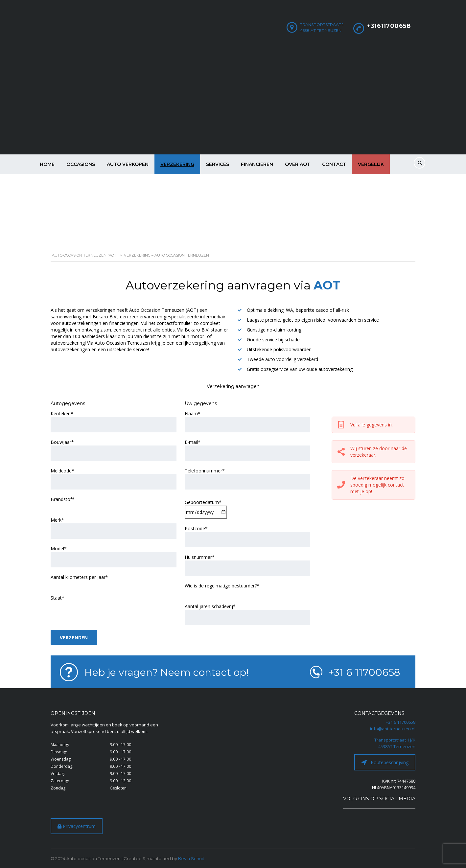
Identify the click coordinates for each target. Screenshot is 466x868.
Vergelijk (371, 164)
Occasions (81, 164)
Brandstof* (63, 499)
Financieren (257, 164)
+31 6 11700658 (401, 722)
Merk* (57, 520)
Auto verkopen (128, 164)
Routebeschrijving (385, 762)
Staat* (58, 598)
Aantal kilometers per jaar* (79, 577)
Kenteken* (62, 413)
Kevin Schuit (191, 858)
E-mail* (193, 442)
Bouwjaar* (62, 442)
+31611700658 (389, 26)
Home (47, 164)
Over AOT (298, 164)
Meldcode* (62, 471)
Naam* (193, 413)
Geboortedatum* (203, 502)
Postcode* (196, 528)
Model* (59, 548)
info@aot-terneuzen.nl (393, 729)
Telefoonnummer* (205, 471)
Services (218, 164)
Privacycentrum (77, 826)
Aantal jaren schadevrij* (210, 606)
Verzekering (177, 164)
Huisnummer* (200, 557)
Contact (334, 164)
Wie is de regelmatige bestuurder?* (222, 586)
